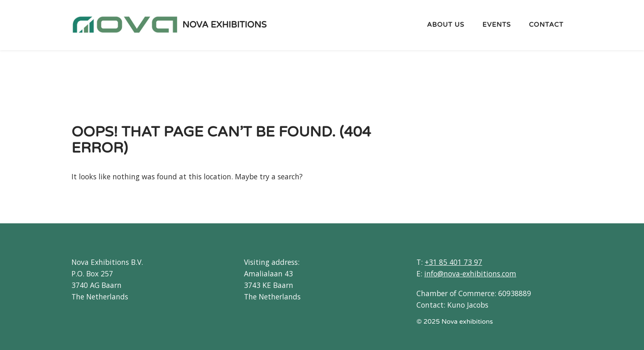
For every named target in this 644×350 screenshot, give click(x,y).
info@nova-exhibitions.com (470, 274)
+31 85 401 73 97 (453, 262)
